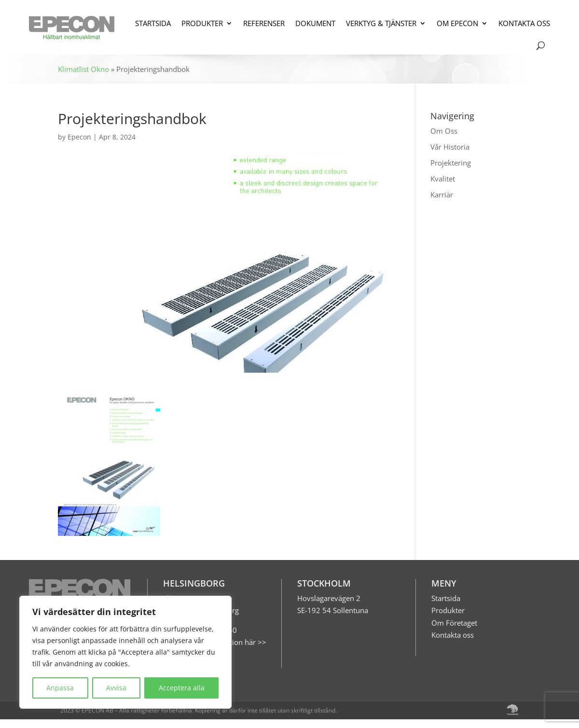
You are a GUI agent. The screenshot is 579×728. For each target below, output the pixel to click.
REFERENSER (264, 23)
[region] (125, 652)
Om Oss (444, 131)
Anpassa (60, 688)
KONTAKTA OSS (524, 23)
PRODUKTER (202, 23)
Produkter (448, 610)
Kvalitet (443, 179)
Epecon (79, 137)
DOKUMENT (315, 23)
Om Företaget (454, 623)
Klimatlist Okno (83, 69)
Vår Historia (450, 147)
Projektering (451, 163)
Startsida (446, 598)
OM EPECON (457, 23)
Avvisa (116, 688)
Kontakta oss (453, 635)
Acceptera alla (182, 688)
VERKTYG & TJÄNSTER (381, 23)
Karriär (442, 195)
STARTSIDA (153, 23)
